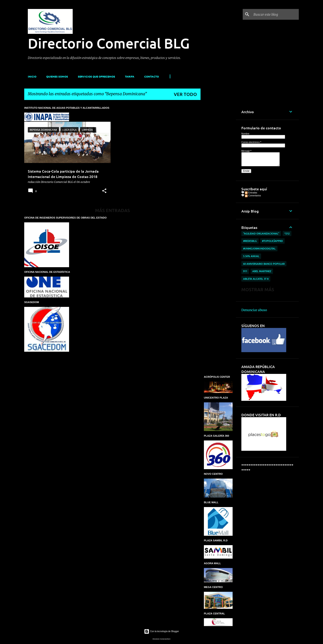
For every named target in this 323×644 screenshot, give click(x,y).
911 (245, 271)
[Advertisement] (218, 171)
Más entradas (112, 210)
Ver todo (185, 94)
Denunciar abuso (254, 310)
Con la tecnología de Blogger (161, 631)
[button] (104, 191)
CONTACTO (152, 76)
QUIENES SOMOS (57, 76)
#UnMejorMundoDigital (259, 248)
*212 (287, 233)
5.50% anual (251, 256)
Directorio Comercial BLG (109, 43)
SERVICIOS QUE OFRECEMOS (96, 76)
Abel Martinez (262, 271)
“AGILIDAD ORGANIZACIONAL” (261, 233)
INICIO (32, 76)
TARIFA (130, 76)
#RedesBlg (250, 241)
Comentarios (253, 196)
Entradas (251, 193)
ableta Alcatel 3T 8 (256, 279)
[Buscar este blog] (275, 14)
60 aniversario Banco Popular (264, 264)
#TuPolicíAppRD (272, 241)
